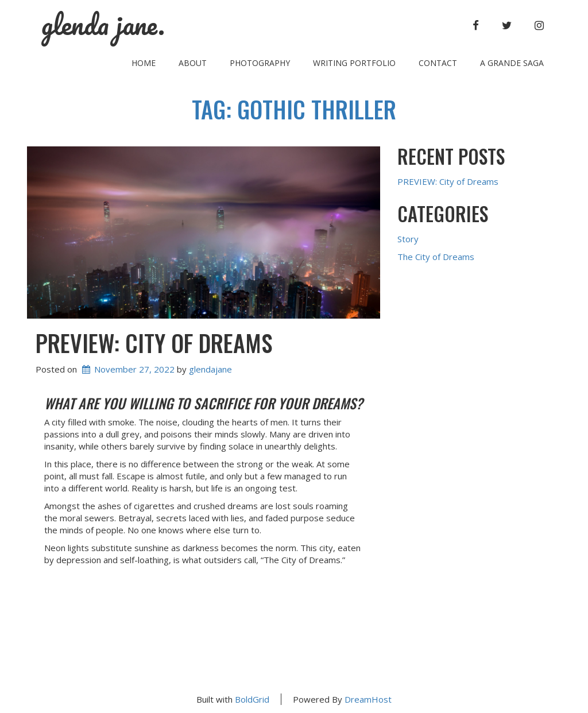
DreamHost (368, 699)
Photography (260, 63)
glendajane (210, 369)
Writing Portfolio (354, 63)
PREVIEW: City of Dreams (154, 343)
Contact (438, 63)
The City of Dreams (436, 257)
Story (408, 239)
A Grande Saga (512, 63)
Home (144, 63)
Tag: (294, 109)
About (193, 63)
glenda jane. (103, 25)
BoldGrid (252, 699)
